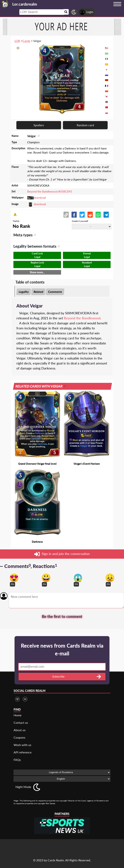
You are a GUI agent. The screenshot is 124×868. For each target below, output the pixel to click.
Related (38, 292)
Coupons (19, 737)
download (40, 198)
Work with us (22, 745)
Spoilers (39, 125)
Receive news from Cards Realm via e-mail (62, 649)
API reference (23, 752)
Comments (55, 292)
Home (18, 715)
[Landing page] (5, 4)
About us (20, 730)
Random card (85, 125)
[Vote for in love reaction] (14, 578)
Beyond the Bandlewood (82, 318)
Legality (24, 292)
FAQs (17, 760)
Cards (26, 41)
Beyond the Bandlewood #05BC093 (50, 191)
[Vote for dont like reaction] (110, 578)
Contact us (21, 723)
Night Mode (23, 787)
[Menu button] (117, 8)
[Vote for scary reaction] (78, 578)
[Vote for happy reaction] (46, 578)
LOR (17, 41)
